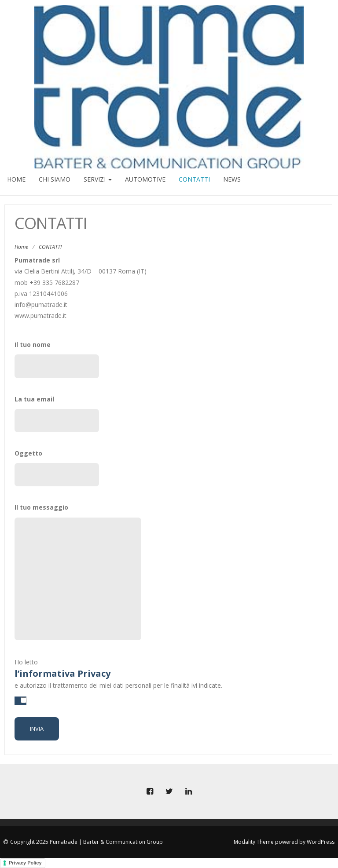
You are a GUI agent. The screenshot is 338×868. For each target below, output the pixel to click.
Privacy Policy (25, 863)
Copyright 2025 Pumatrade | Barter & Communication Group (86, 842)
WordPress (321, 842)
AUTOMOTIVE (145, 179)
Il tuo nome (57, 359)
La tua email (57, 414)
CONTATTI (194, 179)
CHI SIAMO (55, 179)
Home (21, 247)
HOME (16, 179)
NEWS (232, 179)
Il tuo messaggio (57, 572)
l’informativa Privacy (62, 673)
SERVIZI (98, 179)
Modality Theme (254, 842)
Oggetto (57, 468)
